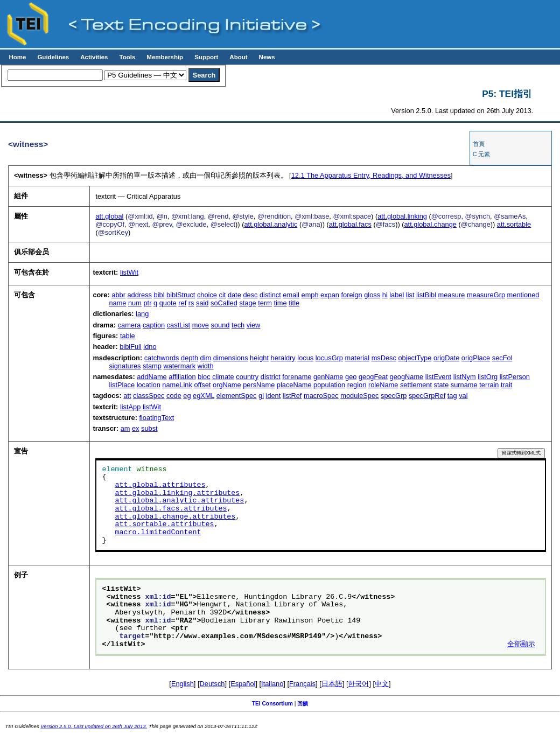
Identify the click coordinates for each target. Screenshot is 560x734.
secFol (502, 358)
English (183, 684)
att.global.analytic (271, 224)
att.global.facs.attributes (171, 509)
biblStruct (181, 295)
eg (187, 396)
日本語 (332, 684)
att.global (109, 216)
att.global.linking (402, 216)
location (149, 385)
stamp (152, 366)
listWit (129, 272)
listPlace (122, 385)
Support (206, 57)
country (247, 377)
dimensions (231, 358)
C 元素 (482, 154)
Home (17, 57)
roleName (383, 385)
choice (207, 295)
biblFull (131, 347)
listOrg (488, 377)
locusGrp (329, 358)
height (259, 358)
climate (223, 377)
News (267, 57)
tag (452, 396)
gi (261, 396)
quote (168, 303)
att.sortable (514, 224)
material (358, 358)
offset (202, 385)
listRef (292, 396)
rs (191, 303)
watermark (179, 366)
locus (305, 358)
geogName (407, 377)
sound (220, 325)
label (397, 295)
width (206, 366)
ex (136, 428)
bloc (204, 377)
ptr (147, 303)
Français (302, 684)
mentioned (523, 295)
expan (330, 295)
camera (129, 325)
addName (152, 377)
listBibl (426, 295)
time (280, 303)
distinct (270, 295)
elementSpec (237, 396)
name (117, 303)
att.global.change (430, 224)
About (238, 57)
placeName (294, 385)
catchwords (162, 358)
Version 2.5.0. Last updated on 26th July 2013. (94, 726)
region (357, 385)
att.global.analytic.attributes (179, 501)
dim (206, 358)
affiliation (182, 377)
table (128, 336)
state (442, 385)
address (139, 295)
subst (149, 428)
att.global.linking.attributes (177, 493)
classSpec (149, 396)
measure (452, 295)
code (174, 396)
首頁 (479, 144)
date (234, 295)
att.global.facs (350, 224)
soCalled (224, 303)
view (254, 325)
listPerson (515, 377)
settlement (416, 385)
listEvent (438, 377)
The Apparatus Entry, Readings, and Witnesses (371, 175)
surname (464, 385)
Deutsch (212, 684)
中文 (382, 684)
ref (182, 303)
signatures (125, 366)
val (463, 396)
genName (328, 377)
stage (247, 303)
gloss (372, 295)
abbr (118, 295)
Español (243, 684)
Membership (165, 57)
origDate (446, 358)
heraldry (283, 358)
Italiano (272, 684)
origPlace (476, 358)
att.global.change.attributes (175, 517)
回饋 (303, 704)
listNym (465, 377)
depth (190, 358)
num (135, 303)
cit (223, 295)
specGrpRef (427, 396)
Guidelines (53, 57)
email (291, 295)
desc (250, 295)
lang (142, 314)
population (329, 385)
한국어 (358, 684)
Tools (127, 57)
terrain (489, 385)
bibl (159, 295)
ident (274, 396)
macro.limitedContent (158, 533)
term (265, 303)
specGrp (394, 396)
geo (351, 377)
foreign (352, 295)
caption (154, 325)
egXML (204, 396)
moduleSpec (359, 396)
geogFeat (373, 377)
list (410, 295)
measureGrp (486, 295)
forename (297, 377)
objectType (415, 358)
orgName (227, 385)
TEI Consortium (272, 704)
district (271, 377)
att (127, 396)
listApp (130, 407)
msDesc (384, 358)
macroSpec (321, 396)
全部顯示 (521, 645)
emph (310, 295)
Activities (94, 57)
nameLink (177, 385)
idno (150, 347)
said (202, 303)
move (201, 325)
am (125, 428)
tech (238, 325)
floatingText (156, 418)
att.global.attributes (160, 485)
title (294, 303)
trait (506, 385)
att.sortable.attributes (164, 525)
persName (259, 385)
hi (385, 295)
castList (178, 325)
